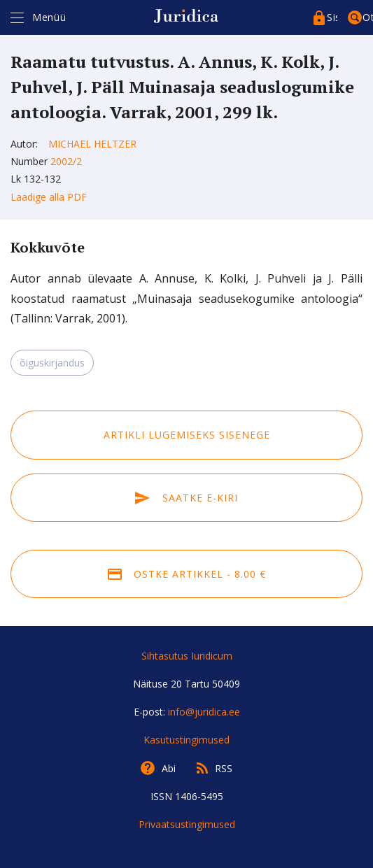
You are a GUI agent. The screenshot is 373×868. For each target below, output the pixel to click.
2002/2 (66, 161)
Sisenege (332, 17)
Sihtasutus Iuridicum (187, 656)
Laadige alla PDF (49, 197)
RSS (224, 768)
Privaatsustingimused (187, 824)
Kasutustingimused (186, 740)
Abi (169, 768)
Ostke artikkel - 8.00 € (187, 574)
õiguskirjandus (52, 363)
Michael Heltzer (92, 144)
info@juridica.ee (204, 712)
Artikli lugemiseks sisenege (187, 435)
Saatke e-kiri (186, 498)
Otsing (368, 17)
